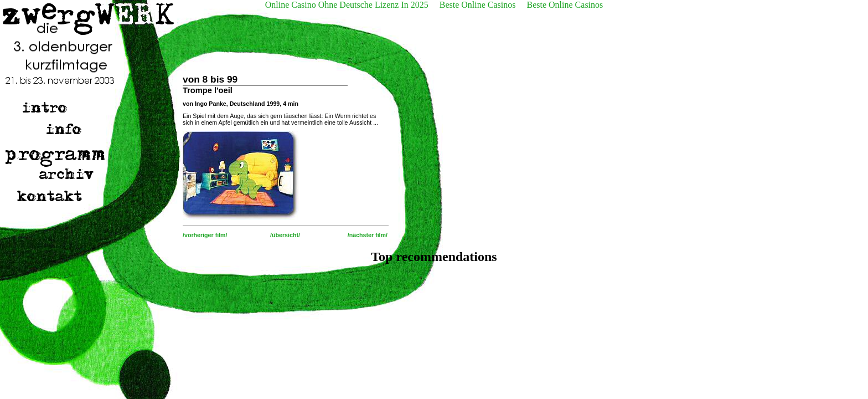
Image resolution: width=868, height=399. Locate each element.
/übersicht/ (285, 235)
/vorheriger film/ (205, 235)
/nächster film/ (368, 235)
